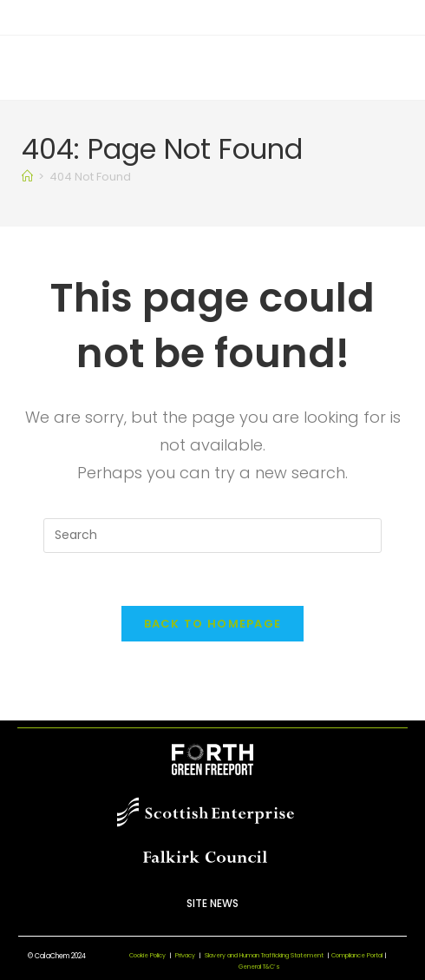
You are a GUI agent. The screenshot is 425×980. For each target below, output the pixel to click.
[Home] (27, 177)
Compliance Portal (357, 955)
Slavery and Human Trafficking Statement (268, 955)
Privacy (185, 955)
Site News (212, 903)
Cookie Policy (147, 955)
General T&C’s (259, 967)
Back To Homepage (213, 624)
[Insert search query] (212, 536)
